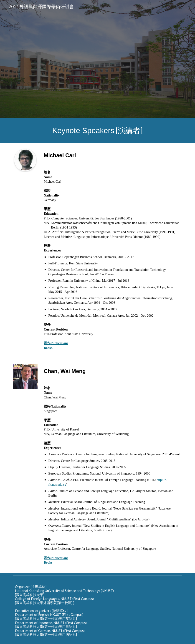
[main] (98, 131)
